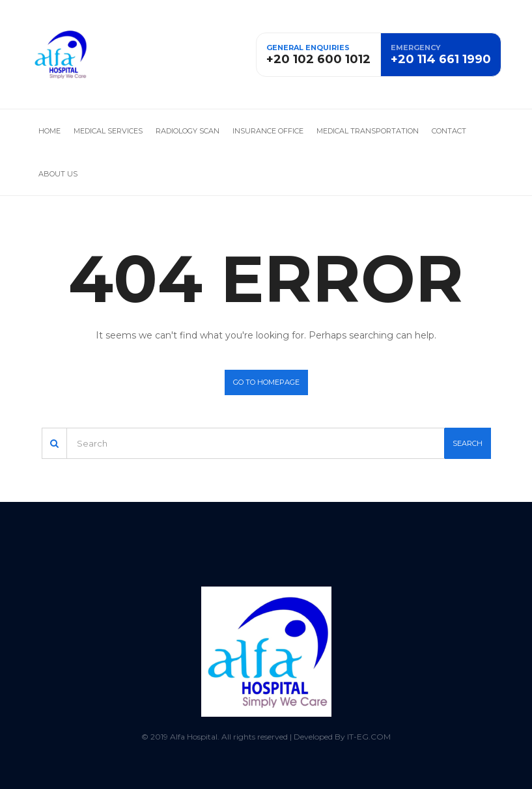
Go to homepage (266, 382)
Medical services (108, 131)
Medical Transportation (368, 131)
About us (58, 174)
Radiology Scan (188, 131)
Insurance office (268, 131)
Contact (449, 131)
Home (49, 131)
